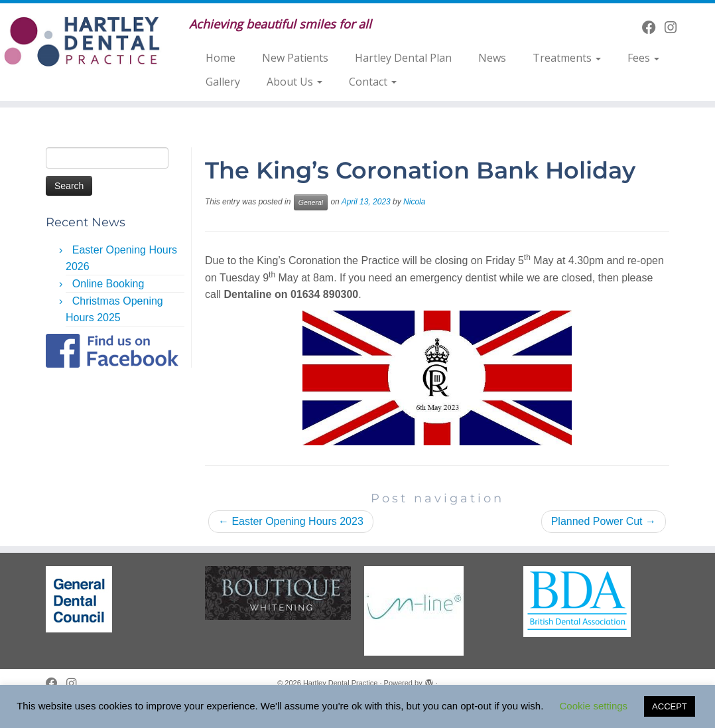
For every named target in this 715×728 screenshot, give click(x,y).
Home (221, 58)
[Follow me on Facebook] (653, 28)
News (492, 58)
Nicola (414, 202)
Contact (373, 82)
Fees (643, 58)
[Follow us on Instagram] (675, 28)
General (311, 202)
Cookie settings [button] (594, 706)
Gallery (223, 82)
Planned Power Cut (604, 521)
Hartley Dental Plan (403, 58)
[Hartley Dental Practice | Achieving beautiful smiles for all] (84, 41)
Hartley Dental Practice (341, 683)
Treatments (567, 58)
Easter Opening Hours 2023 (291, 521)
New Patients (295, 58)
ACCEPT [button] (670, 706)
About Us (294, 82)
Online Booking (108, 284)
